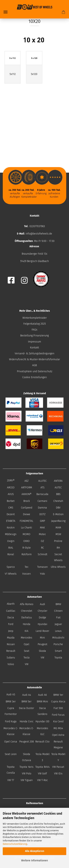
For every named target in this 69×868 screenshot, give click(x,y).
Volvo (11, 664)
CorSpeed (27, 508)
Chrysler (43, 611)
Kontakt (34, 348)
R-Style (27, 548)
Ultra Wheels (58, 567)
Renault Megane (58, 745)
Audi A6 (42, 695)
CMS (11, 508)
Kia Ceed (58, 721)
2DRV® (11, 481)
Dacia (11, 618)
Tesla (27, 658)
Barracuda (42, 494)
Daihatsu (27, 618)
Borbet (11, 501)
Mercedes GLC (43, 731)
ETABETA (11, 521)
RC (43, 548)
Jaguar (58, 624)
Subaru (11, 658)
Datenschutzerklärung (15, 844)
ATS (43, 488)
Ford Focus (58, 715)
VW (42, 658)
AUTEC (58, 488)
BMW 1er (58, 695)
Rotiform (27, 554)
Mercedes (26, 638)
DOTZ (42, 514)
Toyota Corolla (11, 770)
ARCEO (11, 488)
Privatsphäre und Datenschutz (35, 371)
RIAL (11, 548)
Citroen (58, 611)
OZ (42, 541)
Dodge (43, 618)
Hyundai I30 (42, 721)
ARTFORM (27, 488)
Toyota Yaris (26, 767)
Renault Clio (42, 742)
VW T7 (11, 780)
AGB (34, 365)
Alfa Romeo (27, 604)
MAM (58, 528)
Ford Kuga (11, 721)
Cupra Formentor (11, 711)
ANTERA (58, 481)
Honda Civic (27, 721)
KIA (26, 631)
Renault (11, 651)
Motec (42, 534)
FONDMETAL (26, 521)
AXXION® (26, 494)
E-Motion (58, 514)
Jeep (11, 631)
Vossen (26, 574)
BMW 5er (26, 702)
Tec (27, 567)
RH (58, 548)
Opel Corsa (11, 742)
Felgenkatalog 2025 (35, 324)
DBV (58, 508)
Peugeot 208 (27, 742)
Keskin (11, 528)
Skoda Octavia (27, 757)
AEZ (26, 481)
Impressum (34, 342)
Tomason (42, 567)
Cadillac (11, 611)
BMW (58, 604)
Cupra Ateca (58, 702)
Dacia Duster (26, 708)
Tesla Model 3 (43, 757)
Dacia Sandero (42, 711)
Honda (27, 624)
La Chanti (26, 528)
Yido (42, 574)
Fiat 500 (58, 708)
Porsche (58, 644)
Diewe (27, 514)
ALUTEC (43, 481)
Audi (43, 604)
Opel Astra (58, 735)
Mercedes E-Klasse (27, 731)
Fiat (58, 618)
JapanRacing (58, 521)
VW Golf (42, 774)
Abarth (11, 604)
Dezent (11, 514)
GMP (43, 521)
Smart (58, 651)
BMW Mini (42, 702)
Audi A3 (11, 695)
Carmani (42, 501)
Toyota (58, 658)
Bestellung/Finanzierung (34, 336)
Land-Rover (42, 631)
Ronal (11, 554)
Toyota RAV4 (42, 767)
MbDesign (11, 534)
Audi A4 (27, 695)
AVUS (11, 494)
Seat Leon (11, 754)
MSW (58, 534)
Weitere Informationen (34, 861)
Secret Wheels (58, 557)
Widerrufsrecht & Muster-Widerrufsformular (34, 359)
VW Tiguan (27, 780)
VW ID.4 (58, 774)
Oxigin (11, 541)
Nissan (11, 644)
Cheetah (58, 501)
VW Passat (58, 767)
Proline (58, 541)
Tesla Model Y (58, 757)
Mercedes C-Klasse (11, 731)
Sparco (11, 567)
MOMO (26, 534)
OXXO (26, 541)
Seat (27, 651)
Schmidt (43, 554)
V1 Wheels (11, 574)
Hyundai (43, 624)
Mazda (11, 638)
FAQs (34, 330)
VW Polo (27, 774)
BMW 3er (11, 702)
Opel (26, 644)
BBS (58, 494)
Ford (11, 624)
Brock (27, 501)
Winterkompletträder (35, 318)
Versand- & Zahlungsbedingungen (34, 353)
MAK (42, 528)
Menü (6, 12)
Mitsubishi (58, 638)
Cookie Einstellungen (34, 377)
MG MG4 (58, 728)
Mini (42, 638)
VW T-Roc (43, 780)
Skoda (42, 651)
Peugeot (43, 644)
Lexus (58, 631)
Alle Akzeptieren (35, 851)
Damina (42, 508)
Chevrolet (27, 611)
